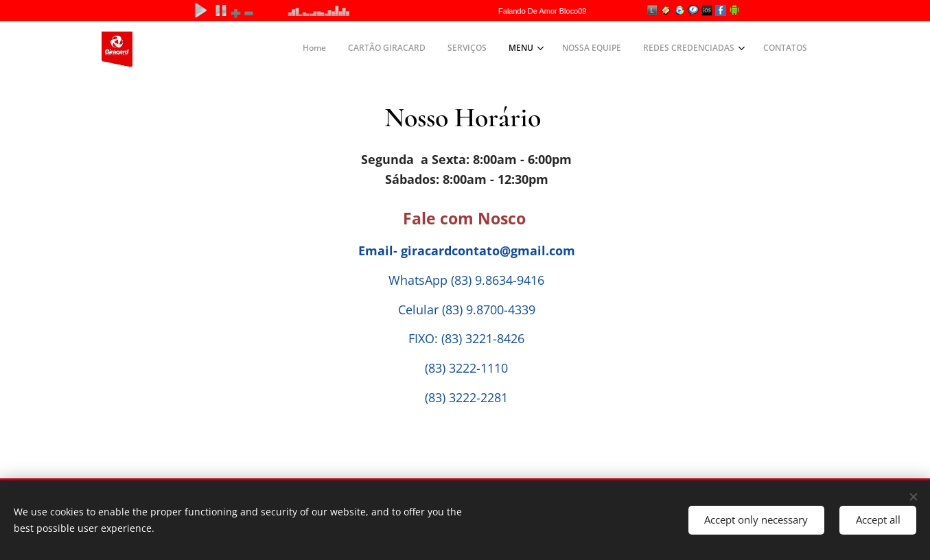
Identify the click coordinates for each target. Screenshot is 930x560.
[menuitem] (665, 49)
